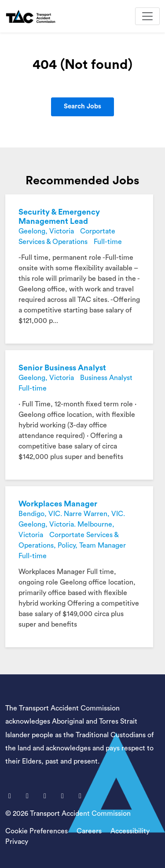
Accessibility (130, 831)
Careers (89, 831)
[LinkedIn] (63, 796)
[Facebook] (11, 796)
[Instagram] (80, 796)
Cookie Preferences (37, 831)
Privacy (17, 842)
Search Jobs (82, 106)
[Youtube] (46, 796)
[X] (28, 796)
